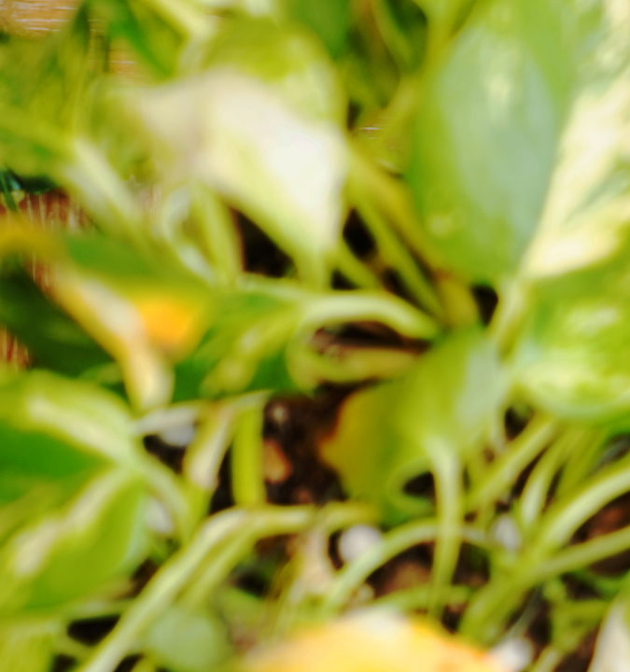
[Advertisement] (315, 131)
